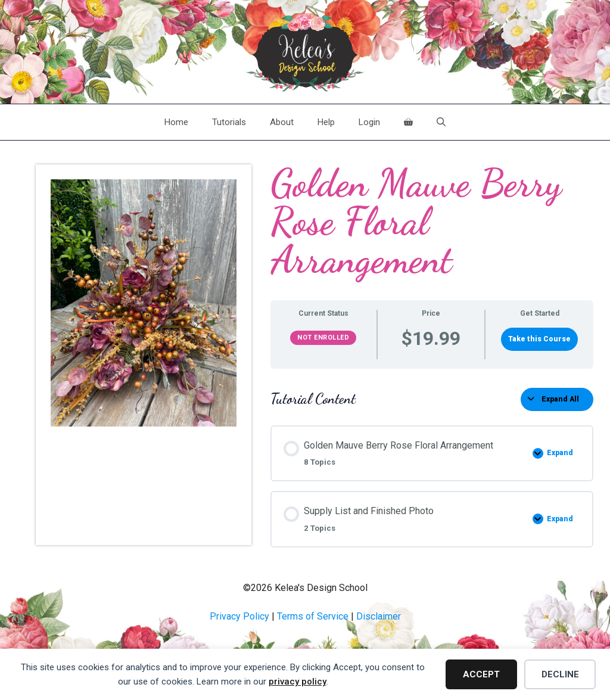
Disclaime (377, 616)
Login (369, 122)
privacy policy (298, 682)
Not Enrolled (323, 337)
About (282, 122)
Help (326, 122)
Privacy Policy (239, 616)
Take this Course (539, 339)
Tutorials (229, 122)
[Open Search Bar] (441, 122)
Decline (560, 674)
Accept (481, 674)
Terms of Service (313, 616)
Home (176, 122)
